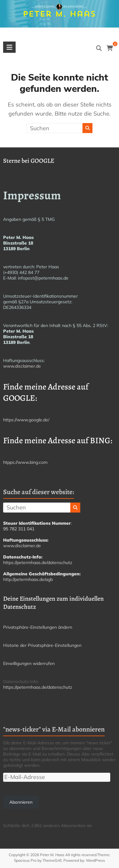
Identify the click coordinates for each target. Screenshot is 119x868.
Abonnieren (21, 802)
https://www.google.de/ (26, 420)
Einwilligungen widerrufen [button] (29, 663)
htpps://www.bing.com (25, 462)
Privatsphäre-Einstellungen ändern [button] (38, 627)
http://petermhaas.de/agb (28, 579)
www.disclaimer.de (22, 366)
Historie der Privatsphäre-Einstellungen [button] (42, 645)
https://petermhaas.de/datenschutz (38, 563)
